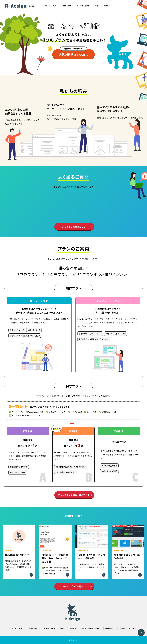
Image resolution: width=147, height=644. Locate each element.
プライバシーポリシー (90, 628)
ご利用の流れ (66, 6)
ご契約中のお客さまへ (127, 629)
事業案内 (107, 6)
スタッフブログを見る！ (74, 586)
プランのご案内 (50, 6)
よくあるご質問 (83, 6)
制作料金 (108, 629)
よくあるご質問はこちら (74, 227)
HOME (32, 6)
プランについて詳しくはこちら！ (74, 495)
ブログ (96, 6)
